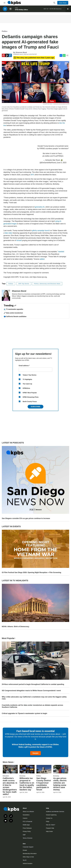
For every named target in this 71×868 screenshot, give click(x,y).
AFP (32, 175)
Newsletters (26, 815)
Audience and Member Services (55, 812)
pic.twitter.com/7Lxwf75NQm (53, 156)
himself (19, 240)
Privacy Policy (27, 831)
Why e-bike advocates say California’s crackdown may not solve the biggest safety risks (34, 698)
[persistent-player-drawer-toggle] (68, 9)
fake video (9, 233)
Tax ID (25, 860)
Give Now (63, 3)
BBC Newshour (58, 9)
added (42, 259)
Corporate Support (28, 847)
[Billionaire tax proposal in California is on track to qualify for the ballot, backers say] (27, 769)
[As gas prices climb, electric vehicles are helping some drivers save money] (61, 769)
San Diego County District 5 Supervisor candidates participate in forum (44, 784)
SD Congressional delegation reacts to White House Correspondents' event (31, 691)
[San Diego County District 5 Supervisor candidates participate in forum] (44, 769)
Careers (25, 818)
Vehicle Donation (28, 863)
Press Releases (27, 828)
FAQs (48, 821)
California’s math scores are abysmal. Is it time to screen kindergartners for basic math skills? (10, 786)
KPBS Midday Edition (21, 10)
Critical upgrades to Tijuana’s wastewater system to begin (24, 713)
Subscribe (35, 407)
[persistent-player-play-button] (5, 9)
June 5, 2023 (62, 163)
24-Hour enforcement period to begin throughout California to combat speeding (33, 684)
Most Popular (9, 638)
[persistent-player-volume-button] (11, 9)
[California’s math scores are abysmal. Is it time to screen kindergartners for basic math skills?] (10, 769)
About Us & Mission (28, 812)
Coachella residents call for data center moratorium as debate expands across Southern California (32, 706)
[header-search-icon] (54, 3)
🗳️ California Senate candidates (15, 316)
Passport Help (50, 828)
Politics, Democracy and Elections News (47, 284)
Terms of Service (28, 838)
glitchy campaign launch (41, 230)
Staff (24, 835)
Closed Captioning (51, 815)
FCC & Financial (27, 821)
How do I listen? (51, 825)
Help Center (49, 831)
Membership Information (30, 854)
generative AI (40, 207)
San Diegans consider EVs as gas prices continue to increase (26, 518)
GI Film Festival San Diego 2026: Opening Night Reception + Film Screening (31, 572)
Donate (35, 753)
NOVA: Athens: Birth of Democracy (16, 627)
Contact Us (49, 818)
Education (6, 776)
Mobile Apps (26, 825)
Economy (22, 776)
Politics (5, 31)
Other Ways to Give (28, 857)
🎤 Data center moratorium (13, 313)
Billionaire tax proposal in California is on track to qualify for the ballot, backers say (27, 784)
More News (9, 762)
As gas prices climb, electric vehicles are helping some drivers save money (60, 784)
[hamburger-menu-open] (4, 3)
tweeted (61, 252)
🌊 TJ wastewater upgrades (13, 309)
